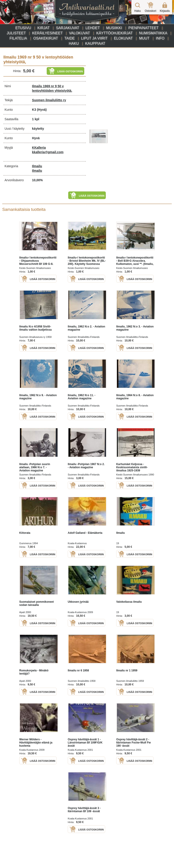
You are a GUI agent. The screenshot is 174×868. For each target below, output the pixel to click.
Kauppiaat (95, 44)
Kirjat (43, 28)
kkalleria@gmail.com (48, 152)
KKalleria (39, 148)
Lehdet (93, 28)
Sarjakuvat (68, 28)
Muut (144, 38)
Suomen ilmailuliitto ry (49, 100)
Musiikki (114, 28)
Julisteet (16, 33)
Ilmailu (37, 166)
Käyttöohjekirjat (115, 33)
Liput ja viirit (94, 38)
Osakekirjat (46, 38)
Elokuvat (123, 38)
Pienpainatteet (143, 28)
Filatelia (18, 38)
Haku (74, 44)
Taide (70, 38)
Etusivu (23, 28)
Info (160, 38)
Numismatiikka (153, 33)
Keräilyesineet (47, 33)
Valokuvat (80, 33)
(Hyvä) (42, 110)
